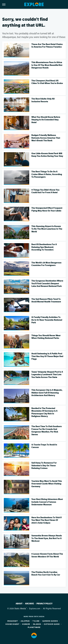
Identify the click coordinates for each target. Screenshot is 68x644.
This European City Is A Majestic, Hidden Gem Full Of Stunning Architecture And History (47, 393)
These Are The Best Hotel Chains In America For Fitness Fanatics (47, 46)
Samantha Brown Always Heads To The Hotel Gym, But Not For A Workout (47, 538)
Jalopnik (25, 621)
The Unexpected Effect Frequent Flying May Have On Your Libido (47, 209)
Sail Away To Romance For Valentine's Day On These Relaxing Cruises (44, 465)
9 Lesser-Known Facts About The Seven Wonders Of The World (47, 555)
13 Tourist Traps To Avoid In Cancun (44, 446)
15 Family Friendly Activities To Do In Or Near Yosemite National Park (47, 320)
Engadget (13, 621)
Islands (37, 624)
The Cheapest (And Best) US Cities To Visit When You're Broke (47, 82)
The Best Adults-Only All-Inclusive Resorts (43, 100)
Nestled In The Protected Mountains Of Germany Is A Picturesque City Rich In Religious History (44, 412)
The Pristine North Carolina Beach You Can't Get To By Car (46, 574)
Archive (29, 604)
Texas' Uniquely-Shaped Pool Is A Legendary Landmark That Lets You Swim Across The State (47, 375)
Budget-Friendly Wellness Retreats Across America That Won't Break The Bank (46, 138)
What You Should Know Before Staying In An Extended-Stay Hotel (46, 120)
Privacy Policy (44, 604)
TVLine (36, 621)
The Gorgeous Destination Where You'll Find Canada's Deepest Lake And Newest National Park (47, 283)
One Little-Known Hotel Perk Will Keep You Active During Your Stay (47, 155)
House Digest (12, 624)
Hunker (26, 624)
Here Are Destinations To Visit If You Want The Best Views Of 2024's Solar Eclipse (46, 520)
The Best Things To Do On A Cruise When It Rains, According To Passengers (47, 174)
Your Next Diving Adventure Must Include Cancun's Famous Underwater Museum (47, 502)
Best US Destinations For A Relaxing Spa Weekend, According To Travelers (44, 247)
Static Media (20, 608)
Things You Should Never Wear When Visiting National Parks (46, 337)
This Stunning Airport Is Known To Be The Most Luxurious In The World (47, 229)
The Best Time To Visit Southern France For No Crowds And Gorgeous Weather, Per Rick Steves (47, 430)
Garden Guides (50, 621)
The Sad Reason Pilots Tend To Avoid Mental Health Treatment (46, 300)
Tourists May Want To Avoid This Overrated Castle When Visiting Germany (47, 484)
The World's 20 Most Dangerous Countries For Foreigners (46, 264)
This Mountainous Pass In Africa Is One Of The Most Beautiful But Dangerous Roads (47, 65)
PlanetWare (34, 627)
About (19, 604)
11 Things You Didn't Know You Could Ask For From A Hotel (45, 191)
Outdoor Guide (52, 624)
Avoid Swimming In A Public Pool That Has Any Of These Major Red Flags (47, 356)
